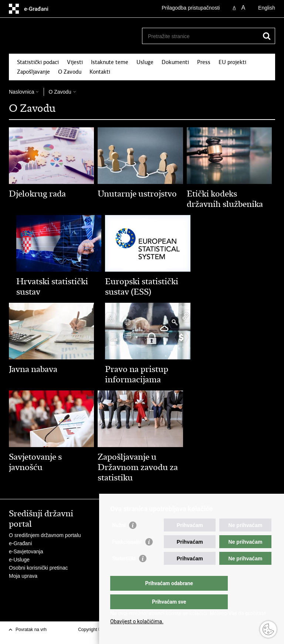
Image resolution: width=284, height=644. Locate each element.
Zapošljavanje (33, 72)
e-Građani (20, 543)
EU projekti (232, 62)
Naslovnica (21, 92)
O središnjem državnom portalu (45, 535)
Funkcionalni (127, 557)
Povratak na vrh (31, 630)
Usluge (145, 62)
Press (204, 62)
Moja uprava (23, 576)
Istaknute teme (110, 62)
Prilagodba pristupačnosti (191, 8)
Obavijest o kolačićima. (137, 621)
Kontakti (100, 72)
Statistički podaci (38, 62)
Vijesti (75, 62)
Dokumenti (175, 62)
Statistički (124, 573)
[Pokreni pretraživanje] (267, 36)
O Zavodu (70, 72)
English (267, 8)
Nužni (119, 540)
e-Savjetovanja (26, 551)
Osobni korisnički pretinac (38, 568)
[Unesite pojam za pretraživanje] (201, 36)
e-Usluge (19, 560)
